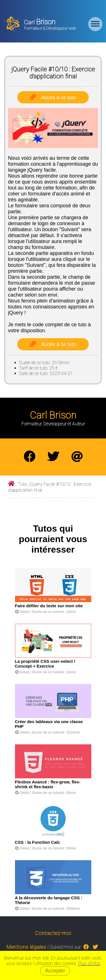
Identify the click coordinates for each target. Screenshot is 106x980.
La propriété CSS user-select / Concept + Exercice (45, 664)
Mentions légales (26, 947)
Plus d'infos (89, 963)
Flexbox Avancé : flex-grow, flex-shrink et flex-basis (48, 784)
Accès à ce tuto (59, 97)
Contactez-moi (53, 933)
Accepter (55, 971)
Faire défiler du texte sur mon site (49, 606)
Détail (22, 612)
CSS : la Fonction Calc (38, 842)
